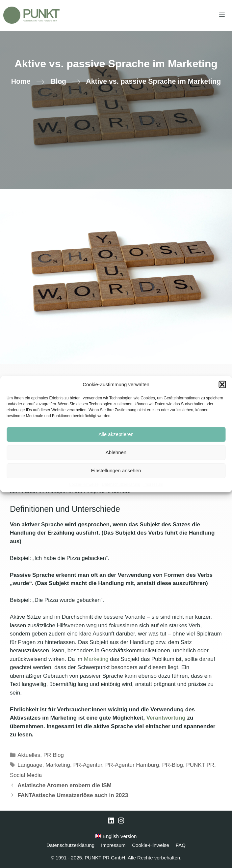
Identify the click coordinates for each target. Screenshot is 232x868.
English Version (116, 836)
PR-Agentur (88, 765)
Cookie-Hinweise (84, 484)
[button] (222, 385)
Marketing (97, 659)
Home (21, 81)
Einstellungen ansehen (116, 470)
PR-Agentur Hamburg (132, 765)
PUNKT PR (200, 765)
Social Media (26, 775)
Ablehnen (116, 452)
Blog (58, 81)
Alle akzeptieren (116, 434)
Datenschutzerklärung (121, 484)
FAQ (181, 845)
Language (30, 765)
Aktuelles (29, 755)
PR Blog (54, 755)
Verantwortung (167, 718)
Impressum (153, 484)
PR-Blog (173, 765)
